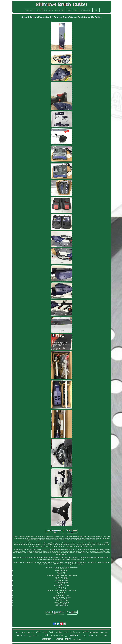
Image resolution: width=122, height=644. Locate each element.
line (97, 636)
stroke (79, 639)
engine (102, 632)
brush (68, 639)
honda (54, 640)
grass (38, 632)
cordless (59, 632)
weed (28, 632)
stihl (47, 635)
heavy (106, 633)
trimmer (47, 639)
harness (23, 632)
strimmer (74, 635)
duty (101, 636)
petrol (60, 639)
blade (30, 636)
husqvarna (78, 632)
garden (86, 632)
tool (106, 636)
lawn (66, 636)
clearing (84, 636)
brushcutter (22, 635)
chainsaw (54, 636)
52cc (61, 635)
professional (94, 632)
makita (33, 632)
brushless (36, 636)
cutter (91, 635)
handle (18, 632)
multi (66, 632)
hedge (45, 632)
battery (42, 636)
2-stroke (72, 632)
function (52, 632)
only (74, 640)
